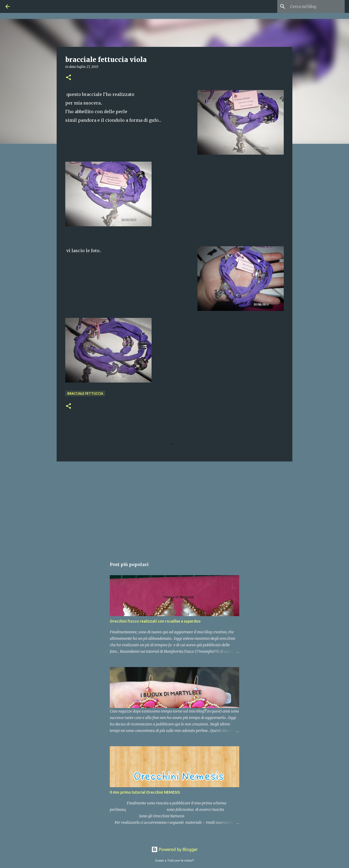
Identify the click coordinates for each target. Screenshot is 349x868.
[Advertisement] (174, 507)
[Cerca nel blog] (316, 6)
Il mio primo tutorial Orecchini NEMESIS (145, 792)
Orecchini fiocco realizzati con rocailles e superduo (155, 621)
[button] (69, 78)
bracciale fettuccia (85, 393)
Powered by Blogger (174, 849)
